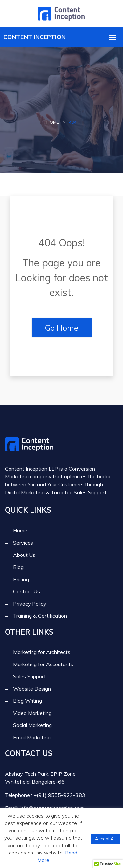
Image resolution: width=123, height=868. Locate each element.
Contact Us (27, 591)
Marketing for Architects (42, 652)
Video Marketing (32, 713)
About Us (24, 555)
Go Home (62, 328)
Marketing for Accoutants (43, 664)
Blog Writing (28, 701)
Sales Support (30, 676)
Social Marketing (32, 725)
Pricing (21, 579)
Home (53, 122)
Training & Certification (40, 616)
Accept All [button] (105, 839)
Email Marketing (32, 737)
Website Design (32, 689)
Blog (18, 567)
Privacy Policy (30, 604)
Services (23, 543)
